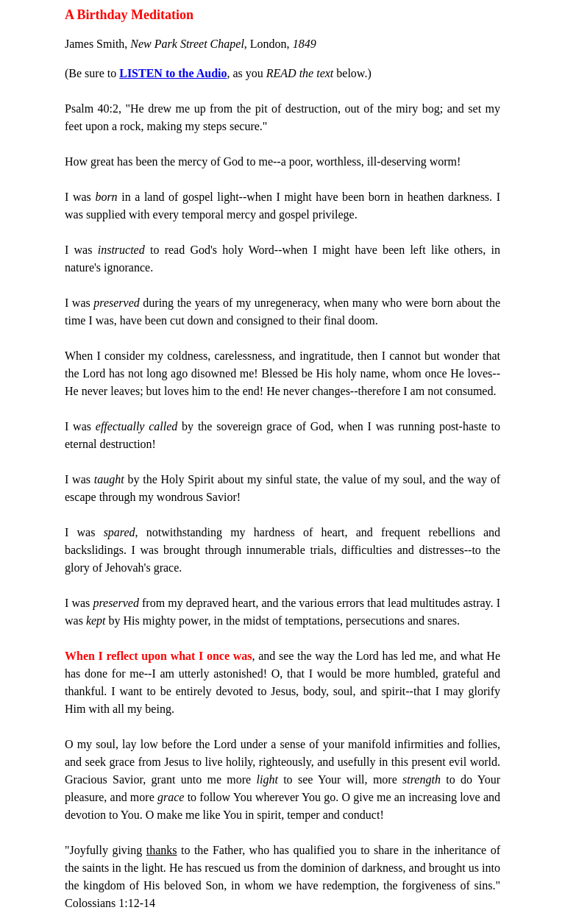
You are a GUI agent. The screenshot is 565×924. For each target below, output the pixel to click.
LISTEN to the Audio (173, 73)
